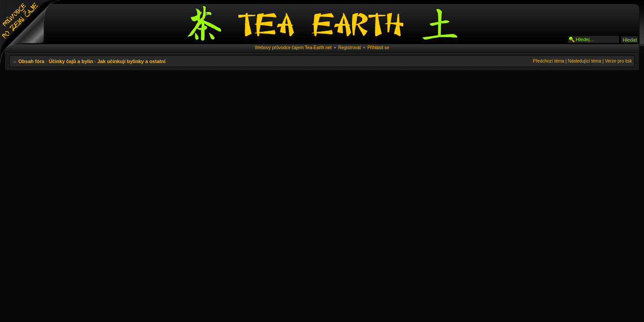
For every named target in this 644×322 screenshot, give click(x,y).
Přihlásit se (378, 48)
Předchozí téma (549, 61)
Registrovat (350, 48)
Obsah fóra (31, 61)
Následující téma (585, 61)
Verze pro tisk (618, 61)
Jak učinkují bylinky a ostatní (131, 61)
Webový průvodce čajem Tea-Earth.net (293, 48)
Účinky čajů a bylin (71, 61)
